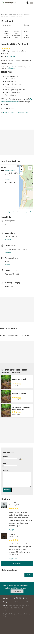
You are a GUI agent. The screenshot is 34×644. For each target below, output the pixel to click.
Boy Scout (19, 16)
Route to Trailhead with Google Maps (16, 113)
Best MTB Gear (16, 608)
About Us (13, 602)
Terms (27, 614)
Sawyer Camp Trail (19, 379)
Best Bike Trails (23, 606)
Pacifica (3, 16)
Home (3, 14)
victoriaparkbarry (11, 249)
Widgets (28, 602)
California (27, 14)
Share (27, 25)
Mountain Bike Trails (10, 14)
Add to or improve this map (10, 212)
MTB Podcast (14, 606)
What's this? (8, 252)
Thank (15, 530)
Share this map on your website (25, 212)
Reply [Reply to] (11, 530)
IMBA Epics (7, 608)
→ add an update (11, 69)
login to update (10, 277)
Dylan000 (11, 67)
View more (8, 240)
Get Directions (7, 25)
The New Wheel (11, 237)
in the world (11, 56)
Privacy (5, 616)
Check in (16, 27)
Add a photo (18, 25)
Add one (8, 264)
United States (20, 14)
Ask (29, 575)
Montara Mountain (11, 16)
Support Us (21, 602)
